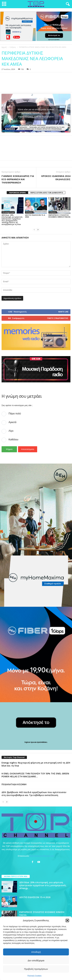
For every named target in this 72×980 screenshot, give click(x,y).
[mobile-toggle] (4, 4)
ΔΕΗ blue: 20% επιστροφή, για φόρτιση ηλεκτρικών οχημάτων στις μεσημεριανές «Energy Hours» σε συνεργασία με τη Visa (12, 220)
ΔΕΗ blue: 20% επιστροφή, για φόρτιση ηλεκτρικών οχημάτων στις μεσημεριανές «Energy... (43, 885)
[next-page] (38, 230)
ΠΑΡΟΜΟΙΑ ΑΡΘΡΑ (17, 193)
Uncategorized (8, 212)
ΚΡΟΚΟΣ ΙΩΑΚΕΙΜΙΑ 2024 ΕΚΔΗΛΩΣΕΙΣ (56, 178)
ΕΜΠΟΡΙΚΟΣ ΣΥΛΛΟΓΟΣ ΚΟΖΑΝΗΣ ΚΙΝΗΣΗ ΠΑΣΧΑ (59, 216)
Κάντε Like (63, 312)
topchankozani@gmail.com (42, 856)
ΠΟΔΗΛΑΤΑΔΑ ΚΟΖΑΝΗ (14, 784)
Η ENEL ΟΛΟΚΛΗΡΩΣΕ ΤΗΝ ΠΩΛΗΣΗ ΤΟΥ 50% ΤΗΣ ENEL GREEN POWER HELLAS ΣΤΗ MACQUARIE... (35, 775)
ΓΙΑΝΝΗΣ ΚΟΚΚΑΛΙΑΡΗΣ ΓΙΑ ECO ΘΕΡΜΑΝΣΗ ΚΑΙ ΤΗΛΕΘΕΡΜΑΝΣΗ (18, 179)
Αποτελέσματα (28, 449)
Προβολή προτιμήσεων (36, 969)
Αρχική (4, 47)
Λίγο (11, 431)
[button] (67, 920)
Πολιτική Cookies (34, 976)
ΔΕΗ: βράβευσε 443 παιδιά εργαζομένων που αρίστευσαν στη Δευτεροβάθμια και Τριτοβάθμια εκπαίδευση (34, 794)
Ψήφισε (9, 449)
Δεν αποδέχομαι (36, 960)
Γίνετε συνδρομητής (58, 318)
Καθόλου (13, 440)
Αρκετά (12, 422)
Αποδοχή (36, 952)
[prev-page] (34, 230)
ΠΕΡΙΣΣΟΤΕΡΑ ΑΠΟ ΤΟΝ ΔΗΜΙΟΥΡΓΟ (47, 193)
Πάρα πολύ (15, 414)
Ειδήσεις (13, 47)
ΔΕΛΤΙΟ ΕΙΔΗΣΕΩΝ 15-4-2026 (35, 216)
